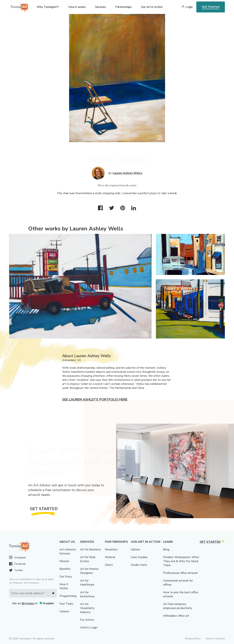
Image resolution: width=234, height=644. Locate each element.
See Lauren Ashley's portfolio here (95, 399)
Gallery (135, 549)
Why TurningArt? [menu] (48, 7)
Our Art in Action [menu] (152, 7)
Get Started (211, 7)
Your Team (66, 604)
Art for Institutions (87, 594)
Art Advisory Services (68, 552)
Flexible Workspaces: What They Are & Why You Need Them (181, 561)
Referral (110, 557)
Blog (166, 549)
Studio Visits (139, 565)
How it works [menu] (77, 7)
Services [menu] (100, 7)
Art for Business (90, 549)
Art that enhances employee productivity (178, 606)
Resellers (111, 549)
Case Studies (139, 557)
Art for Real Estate (88, 559)
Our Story (66, 577)
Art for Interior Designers (89, 571)
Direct (109, 565)
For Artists (87, 620)
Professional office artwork (180, 573)
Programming (68, 596)
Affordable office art (176, 616)
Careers (64, 611)
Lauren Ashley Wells (127, 173)
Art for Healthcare (87, 583)
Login (189, 7)
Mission (64, 561)
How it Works (64, 586)
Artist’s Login (89, 628)
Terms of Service (215, 639)
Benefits (65, 569)
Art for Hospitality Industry (87, 608)
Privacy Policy (193, 639)
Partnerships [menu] (123, 7)
